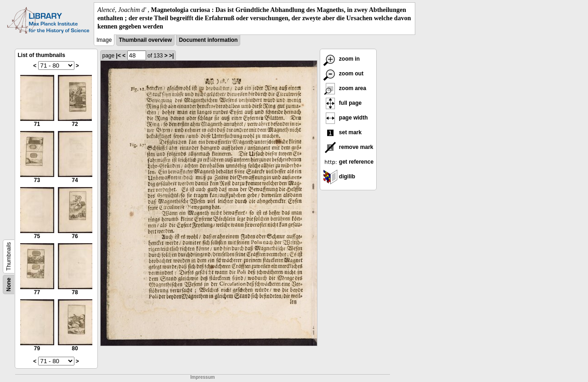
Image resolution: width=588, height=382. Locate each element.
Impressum (202, 377)
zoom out (343, 74)
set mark (342, 132)
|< (119, 56)
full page (342, 103)
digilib (339, 177)
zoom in (342, 59)
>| (171, 56)
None (9, 285)
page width (345, 118)
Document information (208, 40)
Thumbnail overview (145, 40)
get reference (348, 162)
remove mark (348, 147)
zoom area (345, 88)
